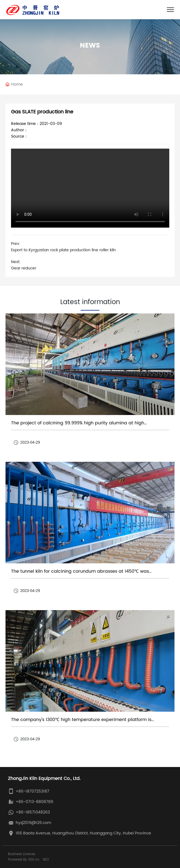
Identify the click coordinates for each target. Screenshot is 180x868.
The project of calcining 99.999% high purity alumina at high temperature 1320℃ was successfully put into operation (78, 426)
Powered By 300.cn (24, 860)
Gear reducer (24, 268)
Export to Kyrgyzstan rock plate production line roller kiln (63, 250)
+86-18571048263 (33, 812)
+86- (21, 791)
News (90, 46)
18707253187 (37, 791)
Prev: (16, 244)
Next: (16, 262)
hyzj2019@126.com (33, 823)
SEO (46, 860)
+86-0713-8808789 (34, 802)
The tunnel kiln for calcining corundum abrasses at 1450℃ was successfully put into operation (80, 574)
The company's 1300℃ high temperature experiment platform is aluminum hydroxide (81, 722)
